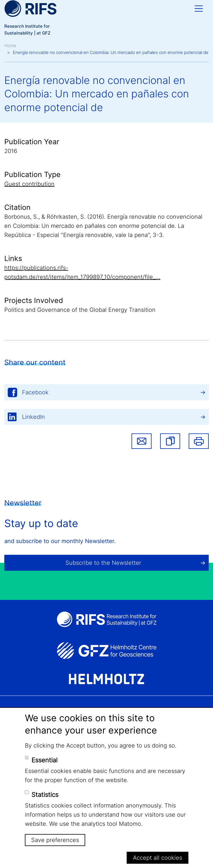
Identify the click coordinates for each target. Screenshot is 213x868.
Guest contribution (29, 184)
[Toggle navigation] (199, 9)
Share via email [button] (142, 441)
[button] (170, 441)
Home (10, 46)
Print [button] (199, 441)
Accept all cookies (158, 858)
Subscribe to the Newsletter (103, 563)
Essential (44, 760)
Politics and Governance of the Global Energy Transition (80, 310)
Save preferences (55, 840)
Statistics (45, 795)
